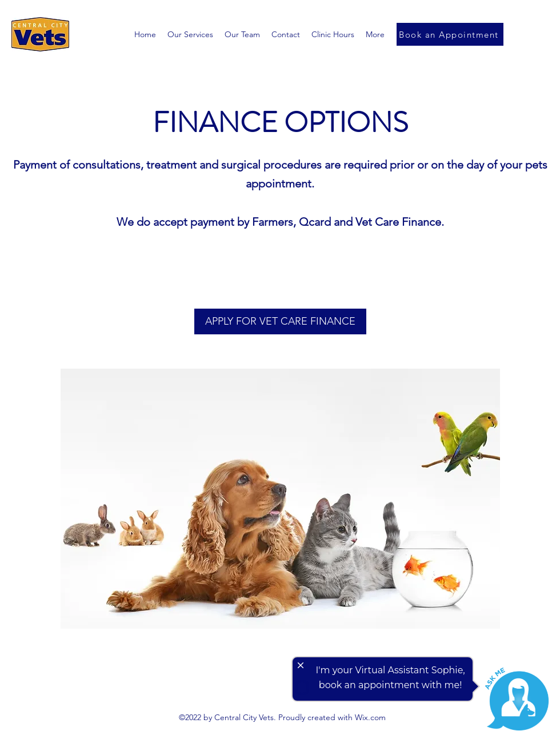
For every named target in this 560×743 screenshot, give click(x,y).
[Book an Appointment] (450, 34)
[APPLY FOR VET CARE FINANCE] (280, 321)
